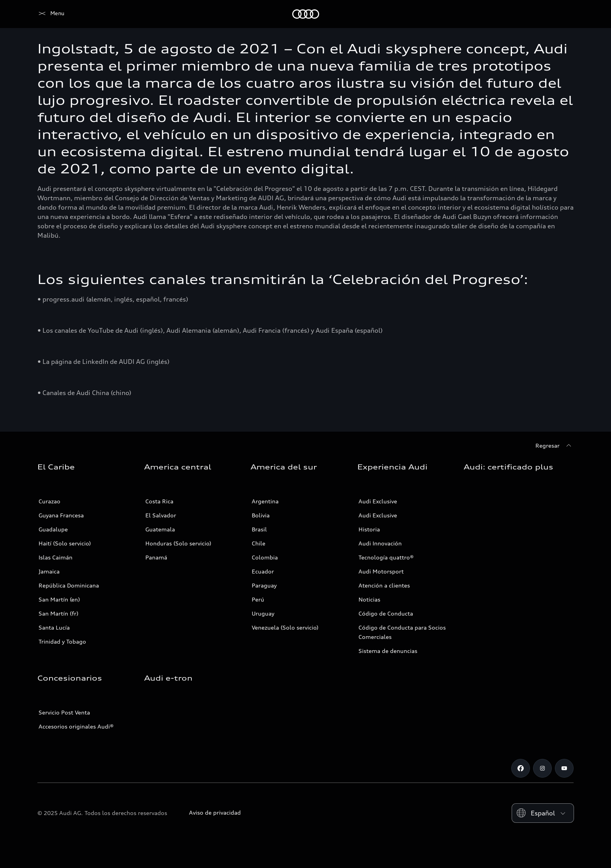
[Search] (564, 14)
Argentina (265, 501)
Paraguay (264, 585)
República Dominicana (69, 585)
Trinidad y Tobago (62, 641)
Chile (259, 543)
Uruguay (263, 613)
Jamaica (49, 571)
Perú (258, 599)
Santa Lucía (54, 627)
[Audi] (51, 14)
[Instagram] (542, 768)
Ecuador (263, 571)
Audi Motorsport (381, 571)
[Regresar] (554, 446)
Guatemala (160, 529)
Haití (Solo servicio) (65, 543)
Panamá (156, 557)
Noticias (369, 599)
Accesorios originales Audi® (76, 726)
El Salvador (161, 515)
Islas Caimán (56, 557)
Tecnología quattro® (386, 557)
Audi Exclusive (378, 501)
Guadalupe (53, 529)
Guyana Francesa (61, 515)
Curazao (49, 501)
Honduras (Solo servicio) (178, 543)
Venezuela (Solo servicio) (285, 627)
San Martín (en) (59, 599)
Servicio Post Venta (64, 712)
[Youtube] (564, 768)
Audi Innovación (380, 543)
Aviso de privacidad (215, 812)
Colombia (265, 557)
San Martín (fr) (58, 613)
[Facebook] (521, 768)
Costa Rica (159, 501)
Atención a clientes (384, 585)
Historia (369, 529)
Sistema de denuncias (388, 651)
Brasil (259, 529)
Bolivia (261, 515)
